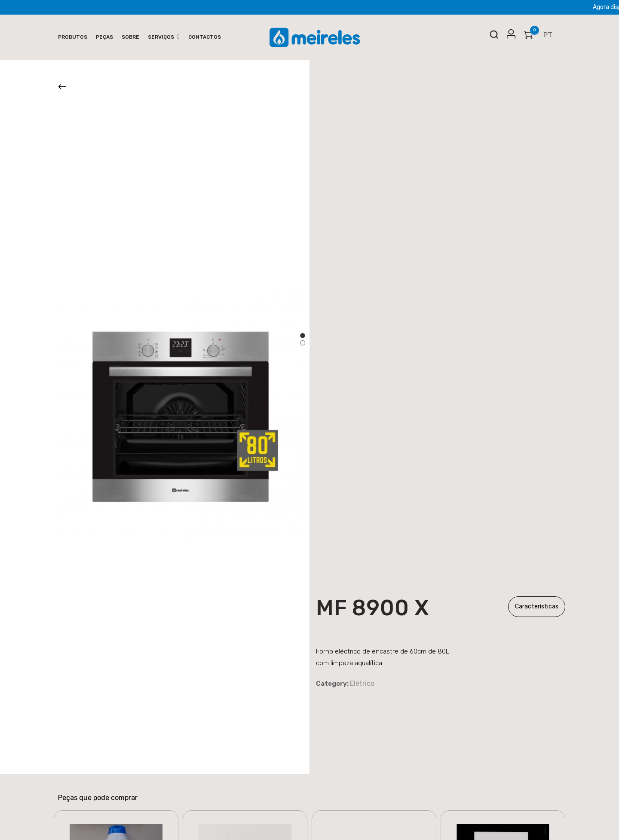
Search (494, 37)
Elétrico (362, 683)
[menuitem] (73, 37)
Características (537, 606)
